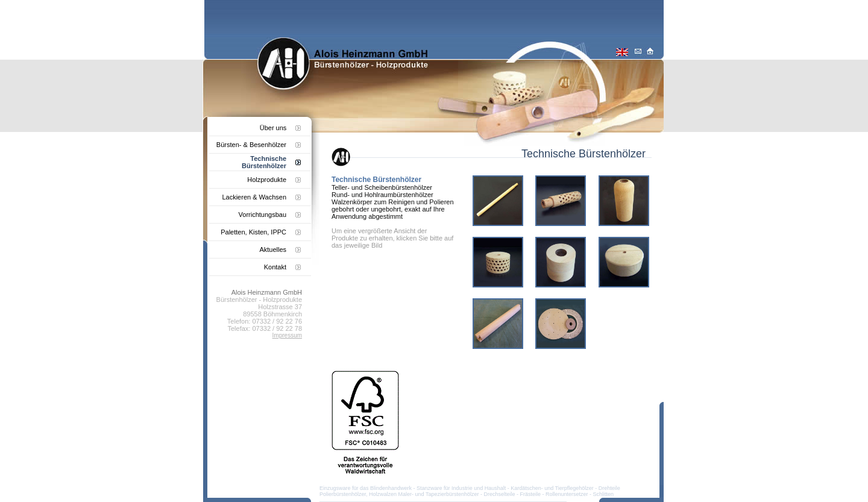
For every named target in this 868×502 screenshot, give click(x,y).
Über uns (273, 128)
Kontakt (275, 267)
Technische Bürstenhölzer (264, 162)
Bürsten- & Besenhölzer (251, 145)
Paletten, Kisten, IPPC (253, 232)
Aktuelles (273, 249)
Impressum (287, 335)
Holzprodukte (267, 180)
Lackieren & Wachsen (254, 197)
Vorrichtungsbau (263, 215)
